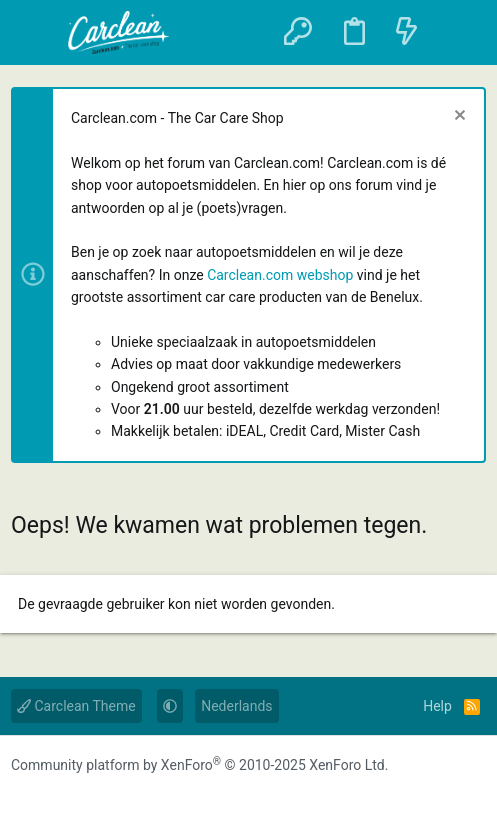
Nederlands (236, 706)
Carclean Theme (76, 706)
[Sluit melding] (457, 117)
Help (437, 706)
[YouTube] (105, 798)
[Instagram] (65, 798)
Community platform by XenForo (199, 765)
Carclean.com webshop (280, 275)
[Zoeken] (458, 32)
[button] (37, 33)
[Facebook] (25, 798)
